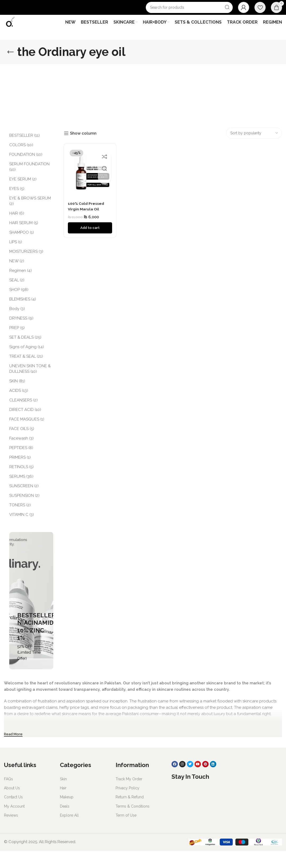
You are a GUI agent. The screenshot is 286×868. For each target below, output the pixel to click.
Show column (83, 150)
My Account (14, 823)
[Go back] (11, 69)
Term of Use (126, 832)
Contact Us (13, 814)
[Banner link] (31, 618)
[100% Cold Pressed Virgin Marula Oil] (89, 189)
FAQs (8, 796)
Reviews (11, 832)
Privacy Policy (127, 805)
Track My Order (129, 796)
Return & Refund (130, 814)
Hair (63, 805)
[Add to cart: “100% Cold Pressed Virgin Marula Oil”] (89, 243)
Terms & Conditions (133, 823)
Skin (63, 796)
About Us (12, 805)
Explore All (69, 832)
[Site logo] (17, 32)
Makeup (67, 814)
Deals (65, 823)
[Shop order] (254, 150)
